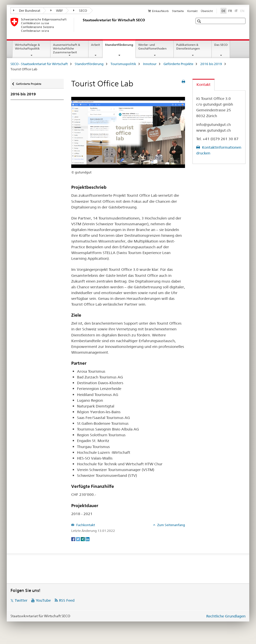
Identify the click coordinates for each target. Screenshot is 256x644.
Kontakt (192, 11)
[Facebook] (74, 539)
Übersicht (207, 11)
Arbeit (95, 45)
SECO (80, 11)
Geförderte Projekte (178, 64)
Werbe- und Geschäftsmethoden (152, 47)
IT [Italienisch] (236, 11)
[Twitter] (78, 539)
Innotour (150, 64)
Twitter (21, 600)
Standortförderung (120, 46)
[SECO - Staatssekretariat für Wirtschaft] (82, 25)
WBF (57, 11)
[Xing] (83, 539)
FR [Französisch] (230, 11)
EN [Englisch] (243, 11)
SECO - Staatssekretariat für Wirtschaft (39, 64)
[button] (200, 21)
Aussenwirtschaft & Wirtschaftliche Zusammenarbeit (66, 48)
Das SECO (221, 45)
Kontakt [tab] (203, 84)
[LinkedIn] (87, 539)
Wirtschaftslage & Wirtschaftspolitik (27, 47)
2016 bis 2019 (211, 64)
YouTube (43, 600)
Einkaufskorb (160, 11)
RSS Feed (67, 600)
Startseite (178, 11)
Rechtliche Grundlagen (226, 616)
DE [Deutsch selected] (223, 11)
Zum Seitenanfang (171, 525)
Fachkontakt (85, 525)
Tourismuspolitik (123, 64)
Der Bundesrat (27, 11)
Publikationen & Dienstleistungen (188, 47)
